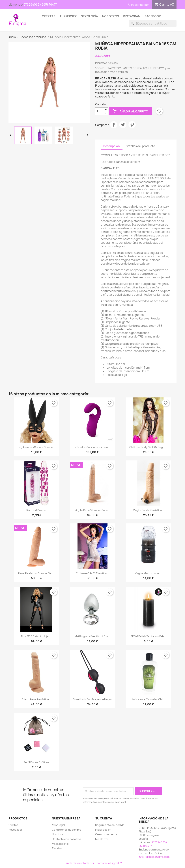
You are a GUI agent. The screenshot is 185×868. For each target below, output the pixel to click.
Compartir (114, 125)
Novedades (16, 830)
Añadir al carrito (131, 111)
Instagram (132, 16)
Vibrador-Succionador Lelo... (92, 447)
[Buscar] (153, 23)
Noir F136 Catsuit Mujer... (36, 636)
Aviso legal (58, 825)
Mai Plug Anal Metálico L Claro (92, 636)
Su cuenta (104, 818)
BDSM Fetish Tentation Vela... (149, 636)
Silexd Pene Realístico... (36, 699)
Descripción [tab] (112, 146)
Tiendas (57, 848)
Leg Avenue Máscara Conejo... (36, 447)
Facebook (153, 16)
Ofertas (49, 16)
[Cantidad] (100, 111)
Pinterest (132, 125)
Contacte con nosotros (66, 839)
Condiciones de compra (67, 830)
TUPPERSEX (68, 16)
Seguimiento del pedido (110, 825)
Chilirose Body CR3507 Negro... (149, 447)
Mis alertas (102, 839)
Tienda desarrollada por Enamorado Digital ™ (92, 863)
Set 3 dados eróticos (36, 762)
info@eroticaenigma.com (154, 857)
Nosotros (111, 16)
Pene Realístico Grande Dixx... (36, 573)
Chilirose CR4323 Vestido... (92, 573)
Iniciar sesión (103, 830)
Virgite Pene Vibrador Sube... (92, 510)
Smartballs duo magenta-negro (92, 699)
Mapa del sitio (60, 844)
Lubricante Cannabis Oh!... (149, 699)
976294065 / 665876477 (40, 5)
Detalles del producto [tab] (140, 146)
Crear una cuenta (106, 834)
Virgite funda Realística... (149, 510)
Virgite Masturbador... (148, 573)
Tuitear (123, 125)
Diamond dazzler (36, 510)
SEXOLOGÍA (89, 16)
